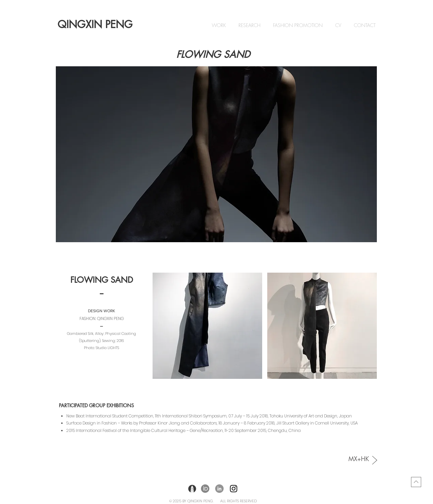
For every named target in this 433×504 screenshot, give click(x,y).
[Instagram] (234, 489)
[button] (216, 154)
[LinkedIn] (219, 489)
